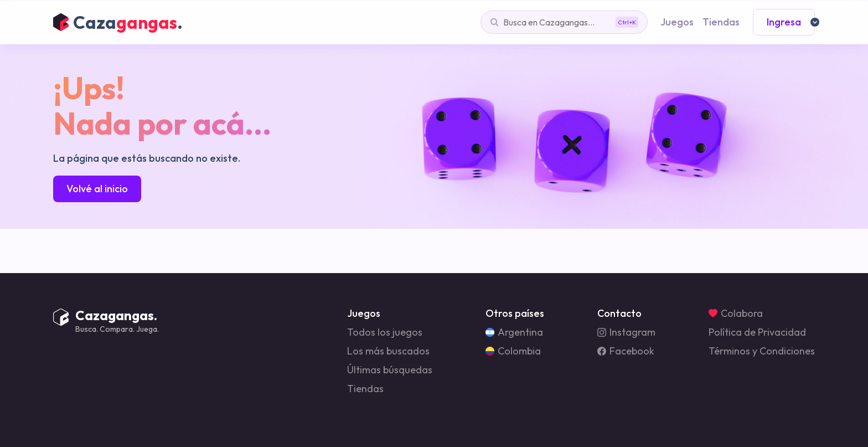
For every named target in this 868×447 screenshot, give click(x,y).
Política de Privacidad (757, 332)
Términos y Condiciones (762, 351)
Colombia (513, 351)
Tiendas (365, 389)
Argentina (514, 332)
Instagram (626, 332)
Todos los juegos (385, 332)
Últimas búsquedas (390, 370)
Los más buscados (388, 351)
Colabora (736, 314)
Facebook (626, 351)
